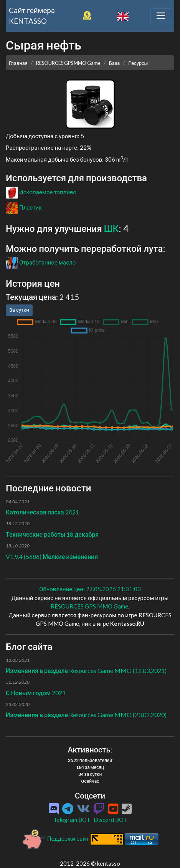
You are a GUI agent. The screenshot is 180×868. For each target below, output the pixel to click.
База (115, 63)
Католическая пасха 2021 (42, 512)
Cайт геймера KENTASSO (32, 16)
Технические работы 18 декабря (52, 534)
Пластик (24, 207)
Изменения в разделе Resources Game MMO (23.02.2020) (86, 715)
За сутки (19, 310)
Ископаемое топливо (41, 192)
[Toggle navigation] (161, 16)
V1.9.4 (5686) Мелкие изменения (52, 556)
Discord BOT (110, 820)
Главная (18, 63)
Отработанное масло (41, 262)
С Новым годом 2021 (36, 693)
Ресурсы (138, 63)
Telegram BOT (72, 820)
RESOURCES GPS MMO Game (68, 63)
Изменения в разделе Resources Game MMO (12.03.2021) (86, 670)
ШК (111, 228)
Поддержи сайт (56, 838)
